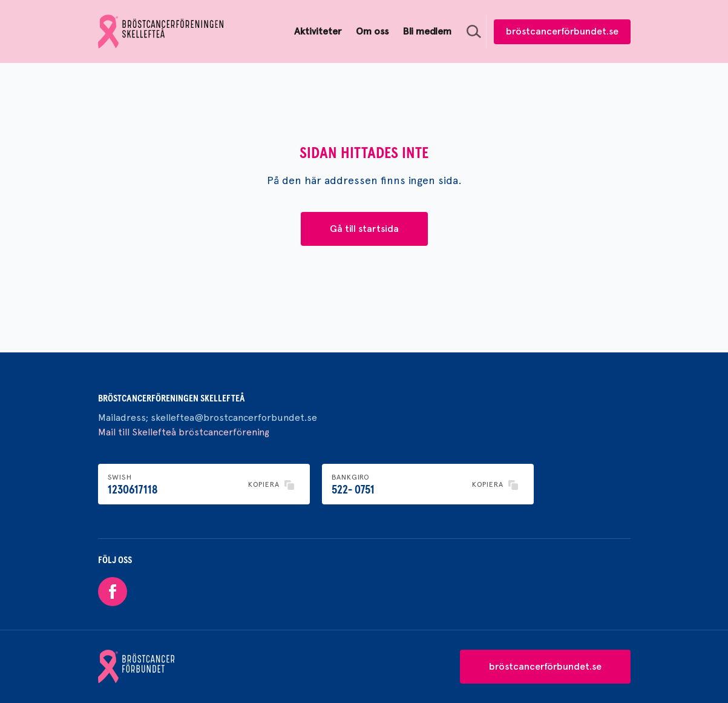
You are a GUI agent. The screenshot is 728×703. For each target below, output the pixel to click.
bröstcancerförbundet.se (562, 31)
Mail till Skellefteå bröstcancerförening (184, 432)
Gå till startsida (364, 229)
